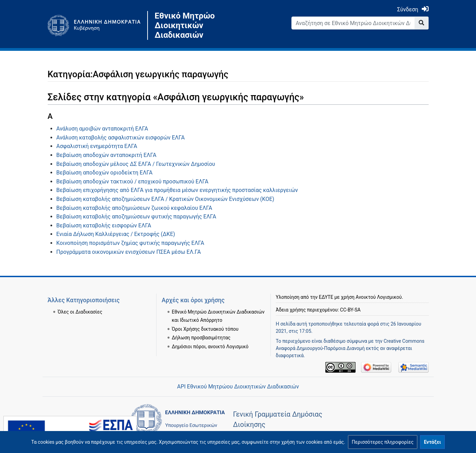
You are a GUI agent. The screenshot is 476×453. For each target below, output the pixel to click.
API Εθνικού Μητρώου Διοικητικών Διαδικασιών (238, 387)
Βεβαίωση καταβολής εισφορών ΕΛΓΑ (104, 225)
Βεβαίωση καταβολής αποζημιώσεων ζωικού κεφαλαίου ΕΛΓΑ (134, 208)
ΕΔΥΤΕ (326, 297)
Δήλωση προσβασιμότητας (201, 338)
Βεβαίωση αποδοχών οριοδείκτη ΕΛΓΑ (104, 173)
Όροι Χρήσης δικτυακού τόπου (205, 329)
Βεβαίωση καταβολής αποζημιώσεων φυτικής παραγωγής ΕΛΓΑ (136, 217)
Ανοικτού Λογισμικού (379, 297)
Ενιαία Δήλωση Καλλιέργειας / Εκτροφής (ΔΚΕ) (116, 234)
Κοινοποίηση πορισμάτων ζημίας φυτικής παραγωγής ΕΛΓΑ (130, 243)
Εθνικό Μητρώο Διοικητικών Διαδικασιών (185, 25)
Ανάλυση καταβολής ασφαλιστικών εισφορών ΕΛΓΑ (120, 138)
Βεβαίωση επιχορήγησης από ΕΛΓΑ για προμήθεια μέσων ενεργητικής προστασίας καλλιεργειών (177, 190)
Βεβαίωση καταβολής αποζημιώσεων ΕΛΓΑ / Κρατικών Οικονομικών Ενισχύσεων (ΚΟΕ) (165, 199)
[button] (383, 442)
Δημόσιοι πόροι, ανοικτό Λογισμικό (210, 347)
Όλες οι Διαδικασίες (80, 312)
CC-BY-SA (350, 310)
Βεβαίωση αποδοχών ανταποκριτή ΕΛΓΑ (106, 155)
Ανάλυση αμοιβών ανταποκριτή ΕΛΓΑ (102, 129)
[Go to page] (422, 23)
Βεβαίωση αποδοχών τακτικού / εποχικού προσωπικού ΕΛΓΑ (132, 182)
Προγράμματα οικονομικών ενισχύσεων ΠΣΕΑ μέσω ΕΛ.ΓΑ (129, 252)
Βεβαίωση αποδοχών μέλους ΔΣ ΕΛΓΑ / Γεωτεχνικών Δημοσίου (136, 164)
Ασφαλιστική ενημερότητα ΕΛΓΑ (97, 146)
